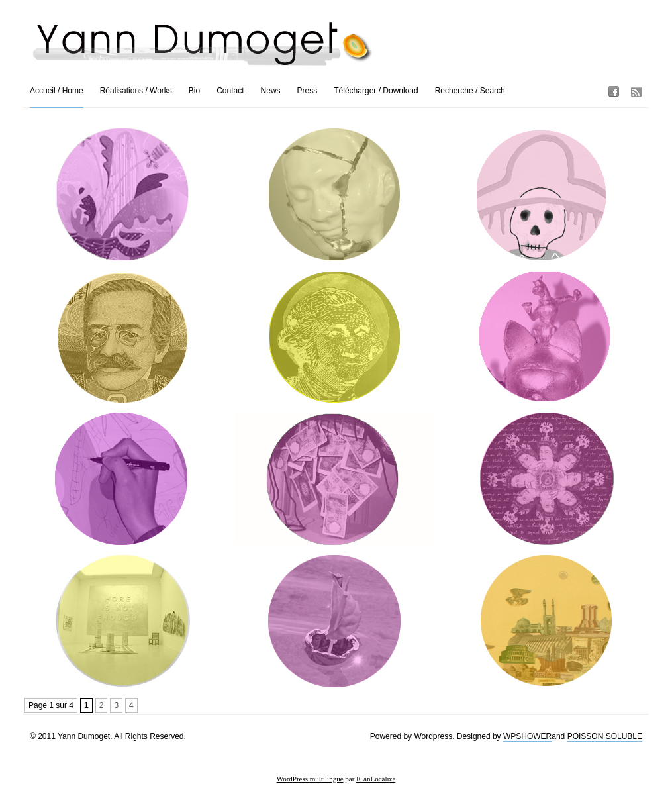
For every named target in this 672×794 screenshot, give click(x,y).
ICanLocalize (376, 779)
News (271, 91)
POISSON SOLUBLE (605, 736)
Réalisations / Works (136, 91)
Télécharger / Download (376, 91)
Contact (230, 91)
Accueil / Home (57, 91)
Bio (194, 91)
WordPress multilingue (310, 779)
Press (308, 91)
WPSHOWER (527, 736)
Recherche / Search (470, 91)
